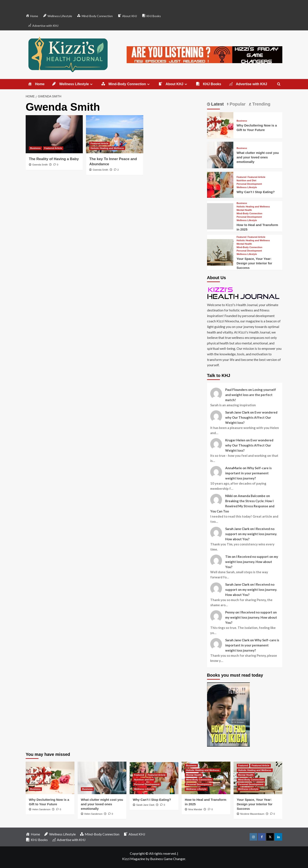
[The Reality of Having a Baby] (54, 134)
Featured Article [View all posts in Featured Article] (53, 148)
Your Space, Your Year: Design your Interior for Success (254, 263)
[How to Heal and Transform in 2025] (220, 216)
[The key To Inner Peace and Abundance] (115, 134)
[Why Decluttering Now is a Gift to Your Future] (220, 125)
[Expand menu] (91, 84)
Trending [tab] (261, 104)
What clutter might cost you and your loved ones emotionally (258, 157)
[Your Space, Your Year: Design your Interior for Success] (220, 252)
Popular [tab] (237, 104)
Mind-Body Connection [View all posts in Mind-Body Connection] (249, 214)
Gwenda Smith (40, 165)
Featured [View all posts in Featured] (241, 177)
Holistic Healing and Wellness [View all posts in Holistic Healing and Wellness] (107, 148)
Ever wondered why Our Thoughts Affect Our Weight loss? (251, 417)
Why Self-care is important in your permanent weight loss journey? (248, 473)
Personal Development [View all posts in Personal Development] (249, 184)
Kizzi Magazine (134, 859)
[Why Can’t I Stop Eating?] (220, 184)
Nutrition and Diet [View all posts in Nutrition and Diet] (246, 181)
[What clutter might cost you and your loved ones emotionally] (220, 154)
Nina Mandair (195, 809)
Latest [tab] (217, 104)
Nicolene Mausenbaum (252, 814)
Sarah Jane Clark (145, 805)
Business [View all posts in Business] (35, 148)
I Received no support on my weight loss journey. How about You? (251, 534)
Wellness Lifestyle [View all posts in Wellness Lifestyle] (247, 187)
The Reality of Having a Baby (54, 159)
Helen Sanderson (41, 809)
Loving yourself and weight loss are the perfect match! (251, 395)
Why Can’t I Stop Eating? (256, 192)
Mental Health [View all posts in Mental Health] (244, 210)
